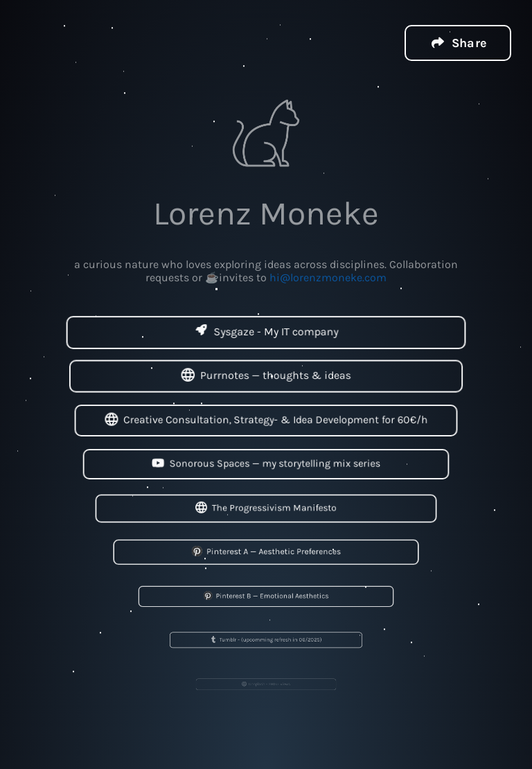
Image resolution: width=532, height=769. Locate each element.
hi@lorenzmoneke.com (328, 277)
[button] (458, 42)
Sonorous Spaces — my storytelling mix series (266, 464)
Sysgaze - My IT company (266, 332)
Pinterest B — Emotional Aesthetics (266, 596)
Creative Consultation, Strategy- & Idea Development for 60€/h (266, 420)
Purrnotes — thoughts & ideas (266, 376)
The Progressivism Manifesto (266, 508)
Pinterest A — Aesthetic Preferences (266, 552)
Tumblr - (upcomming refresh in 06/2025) (266, 640)
